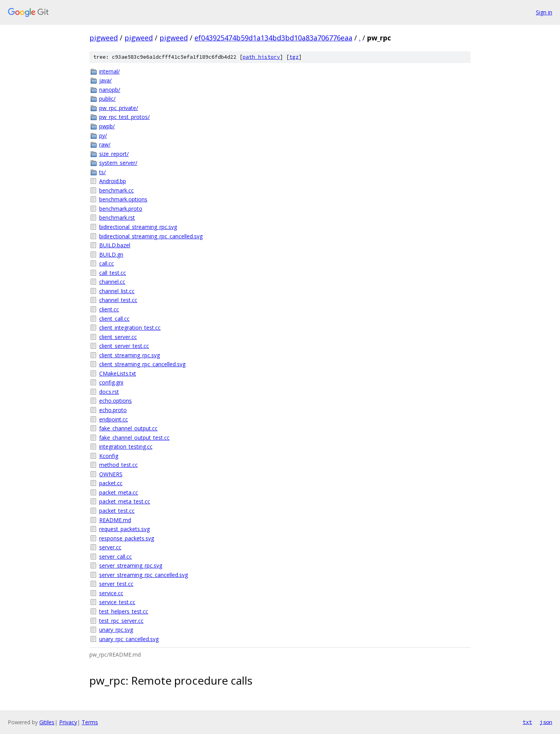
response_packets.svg (127, 538)
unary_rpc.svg (116, 630)
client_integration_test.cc (130, 328)
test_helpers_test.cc (124, 611)
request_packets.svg (124, 529)
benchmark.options (123, 199)
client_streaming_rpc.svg (129, 355)
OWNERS (111, 474)
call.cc (107, 263)
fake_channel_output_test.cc (134, 438)
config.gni (111, 382)
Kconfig (109, 456)
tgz (294, 57)
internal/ (109, 71)
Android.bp (113, 181)
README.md (115, 520)
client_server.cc (118, 337)
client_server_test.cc (124, 346)
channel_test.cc (118, 300)
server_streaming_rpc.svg (131, 565)
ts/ (102, 172)
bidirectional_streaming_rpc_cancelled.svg (151, 236)
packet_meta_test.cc (125, 501)
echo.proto (113, 410)
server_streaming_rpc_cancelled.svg (143, 575)
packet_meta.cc (119, 492)
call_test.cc (113, 273)
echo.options (115, 401)
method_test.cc (118, 465)
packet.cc (111, 483)
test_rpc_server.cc (121, 621)
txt (527, 722)
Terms (90, 722)
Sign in (544, 12)
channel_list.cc (117, 291)
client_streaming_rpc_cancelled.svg (142, 364)
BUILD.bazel (115, 245)
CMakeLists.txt (118, 373)
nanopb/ (110, 90)
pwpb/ (107, 126)
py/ (103, 135)
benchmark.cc (116, 190)
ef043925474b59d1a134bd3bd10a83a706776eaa (273, 38)
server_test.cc (116, 584)
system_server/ (118, 163)
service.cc (111, 593)
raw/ (105, 144)
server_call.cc (115, 557)
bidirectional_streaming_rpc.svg (138, 227)
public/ (107, 99)
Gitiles (47, 722)
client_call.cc (114, 319)
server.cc (110, 547)
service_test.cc (117, 602)
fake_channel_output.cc (128, 428)
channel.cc (112, 282)
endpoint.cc (114, 419)
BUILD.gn (111, 254)
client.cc (109, 309)
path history (261, 57)
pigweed (104, 38)
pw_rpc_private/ (119, 108)
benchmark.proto (121, 209)
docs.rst (109, 392)
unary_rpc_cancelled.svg (129, 639)
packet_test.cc (117, 511)
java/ (105, 80)
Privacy (68, 722)
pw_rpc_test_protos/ (124, 117)
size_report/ (114, 154)
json (546, 722)
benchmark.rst (117, 218)
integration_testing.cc (126, 447)
